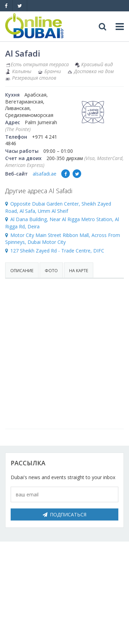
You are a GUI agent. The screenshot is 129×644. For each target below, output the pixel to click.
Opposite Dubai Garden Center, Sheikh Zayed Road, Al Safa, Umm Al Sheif (58, 207)
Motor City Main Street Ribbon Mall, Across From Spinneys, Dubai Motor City (63, 239)
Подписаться (64, 514)
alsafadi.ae (45, 174)
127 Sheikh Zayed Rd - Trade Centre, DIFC (57, 251)
